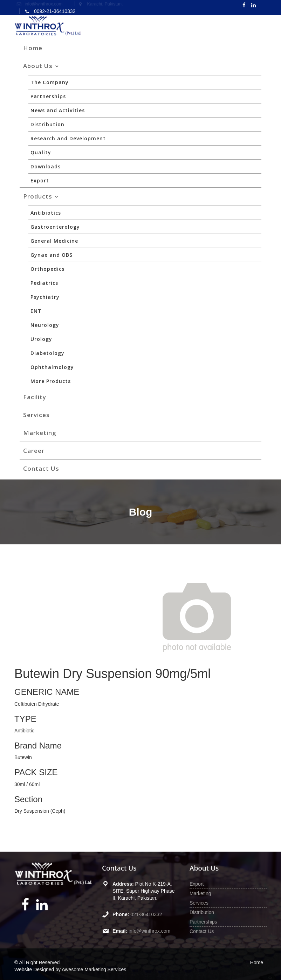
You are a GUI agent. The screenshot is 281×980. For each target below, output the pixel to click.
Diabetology (47, 353)
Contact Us (41, 468)
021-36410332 (146, 914)
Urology (41, 339)
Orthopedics (47, 269)
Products (38, 196)
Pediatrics (44, 283)
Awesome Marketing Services (94, 969)
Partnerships (48, 96)
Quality (41, 152)
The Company (50, 82)
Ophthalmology (52, 367)
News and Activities (58, 110)
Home (33, 48)
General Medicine (54, 241)
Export (40, 180)
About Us (38, 66)
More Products (51, 381)
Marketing (40, 433)
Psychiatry (45, 297)
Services (36, 415)
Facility (35, 397)
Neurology (45, 325)
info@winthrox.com (149, 930)
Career (34, 451)
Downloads (46, 166)
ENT (36, 311)
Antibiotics (46, 213)
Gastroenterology (55, 227)
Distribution (47, 124)
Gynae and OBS (52, 255)
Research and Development (68, 138)
